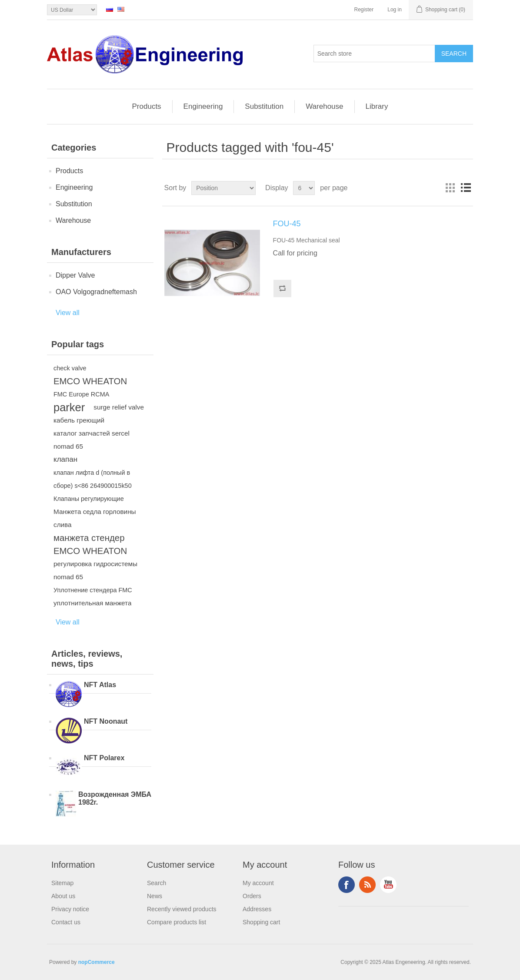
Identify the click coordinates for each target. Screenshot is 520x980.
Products (147, 106)
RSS (367, 885)
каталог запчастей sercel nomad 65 (92, 440)
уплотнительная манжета (92, 603)
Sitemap (62, 883)
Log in (395, 10)
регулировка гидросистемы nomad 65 (95, 570)
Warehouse (324, 106)
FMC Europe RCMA (81, 394)
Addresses (257, 909)
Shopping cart (261, 922)
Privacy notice (70, 909)
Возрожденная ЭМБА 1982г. (115, 798)
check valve (70, 368)
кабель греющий (79, 420)
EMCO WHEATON (90, 381)
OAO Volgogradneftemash (96, 292)
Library (377, 106)
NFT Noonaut (106, 721)
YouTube (388, 885)
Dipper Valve (75, 275)
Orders (252, 896)
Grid (450, 188)
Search (157, 883)
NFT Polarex (104, 758)
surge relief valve (119, 407)
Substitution (264, 106)
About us (63, 896)
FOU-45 (287, 224)
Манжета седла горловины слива (95, 518)
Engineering (203, 106)
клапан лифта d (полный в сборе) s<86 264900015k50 (93, 479)
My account (258, 883)
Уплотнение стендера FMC (93, 590)
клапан (65, 459)
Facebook (347, 885)
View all (68, 313)
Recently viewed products (182, 909)
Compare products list (177, 922)
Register (364, 10)
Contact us (66, 922)
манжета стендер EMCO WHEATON (90, 544)
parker (69, 407)
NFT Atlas (100, 685)
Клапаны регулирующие (89, 499)
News (155, 896)
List (466, 188)
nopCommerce (97, 962)
